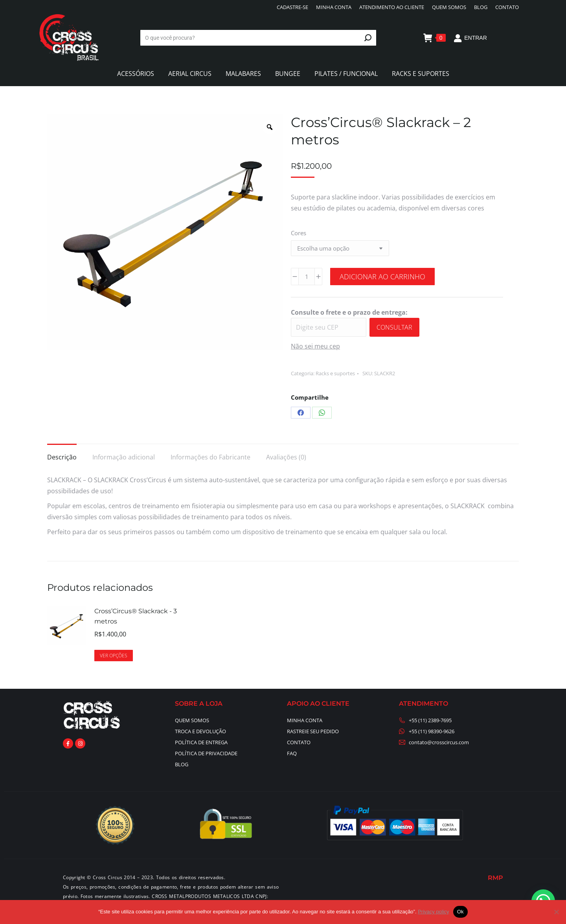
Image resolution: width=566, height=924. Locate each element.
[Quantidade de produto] (307, 277)
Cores (299, 233)
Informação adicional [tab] (124, 457)
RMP (495, 878)
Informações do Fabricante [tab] (210, 457)
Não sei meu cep (315, 346)
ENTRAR (470, 38)
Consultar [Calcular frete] (394, 327)
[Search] (258, 38)
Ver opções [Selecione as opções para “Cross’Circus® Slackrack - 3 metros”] (114, 656)
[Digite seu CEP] (329, 327)
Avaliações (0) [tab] (286, 457)
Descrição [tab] (62, 457)
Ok (460, 912)
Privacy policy (433, 912)
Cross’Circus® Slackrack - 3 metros (136, 616)
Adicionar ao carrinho (382, 277)
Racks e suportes (335, 373)
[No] (556, 912)
